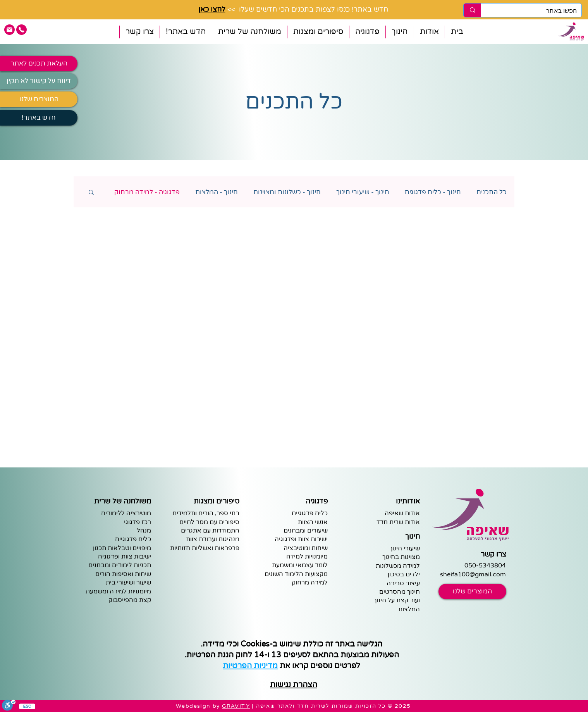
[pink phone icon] (21, 30)
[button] (429, 32)
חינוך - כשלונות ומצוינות (287, 192)
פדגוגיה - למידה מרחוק (147, 192)
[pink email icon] (9, 30)
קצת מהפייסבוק (130, 600)
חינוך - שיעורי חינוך (363, 192)
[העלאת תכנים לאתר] (39, 64)
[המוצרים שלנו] (39, 99)
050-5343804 (485, 565)
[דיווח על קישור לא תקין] (39, 81)
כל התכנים (492, 192)
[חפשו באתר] (537, 11)
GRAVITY (236, 706)
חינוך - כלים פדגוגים (433, 192)
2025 (403, 706)
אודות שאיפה (402, 513)
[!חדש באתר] (39, 118)
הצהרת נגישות (294, 685)
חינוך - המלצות (217, 192)
